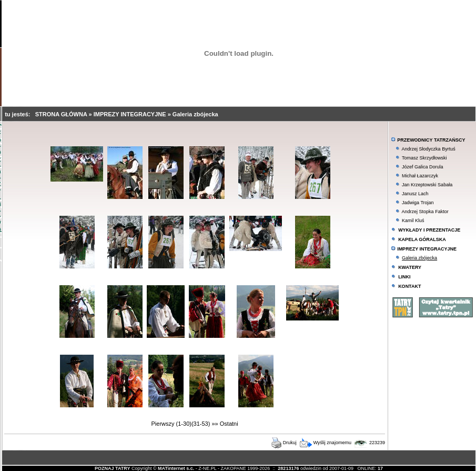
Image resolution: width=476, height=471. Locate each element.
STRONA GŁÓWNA (62, 114)
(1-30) (184, 424)
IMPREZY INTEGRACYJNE (131, 114)
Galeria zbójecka (195, 114)
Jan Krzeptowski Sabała (427, 185)
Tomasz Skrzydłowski (424, 158)
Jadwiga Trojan (418, 203)
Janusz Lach (415, 194)
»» (215, 424)
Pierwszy (163, 424)
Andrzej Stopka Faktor (425, 212)
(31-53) (201, 424)
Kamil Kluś (413, 221)
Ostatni (229, 424)
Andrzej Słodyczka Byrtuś (429, 149)
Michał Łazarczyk (420, 176)
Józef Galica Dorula (423, 167)
